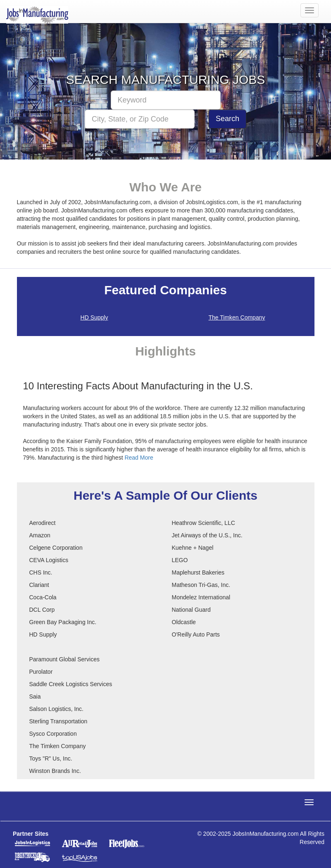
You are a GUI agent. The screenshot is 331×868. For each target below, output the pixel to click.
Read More (139, 458)
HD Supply (94, 317)
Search (227, 119)
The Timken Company (237, 317)
